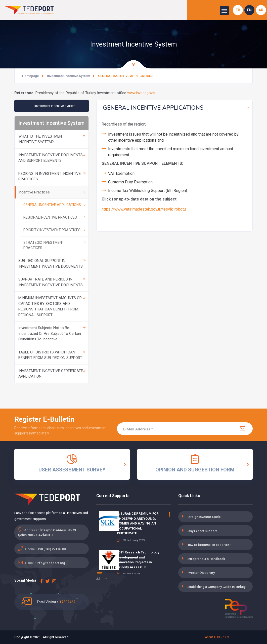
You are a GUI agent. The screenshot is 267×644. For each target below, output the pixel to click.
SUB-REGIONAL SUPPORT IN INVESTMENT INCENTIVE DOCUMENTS (52, 264)
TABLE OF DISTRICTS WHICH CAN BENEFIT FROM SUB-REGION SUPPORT (52, 355)
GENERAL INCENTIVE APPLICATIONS (54, 205)
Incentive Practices (52, 192)
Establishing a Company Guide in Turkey (216, 587)
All (102, 579)
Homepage (31, 76)
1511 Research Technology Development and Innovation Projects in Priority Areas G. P (138, 560)
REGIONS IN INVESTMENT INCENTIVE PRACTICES (52, 176)
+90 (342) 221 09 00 (52, 549)
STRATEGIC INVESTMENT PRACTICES (54, 245)
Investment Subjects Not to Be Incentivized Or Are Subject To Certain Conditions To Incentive (52, 333)
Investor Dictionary (201, 573)
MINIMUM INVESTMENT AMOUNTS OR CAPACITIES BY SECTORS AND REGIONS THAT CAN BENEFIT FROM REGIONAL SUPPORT (52, 306)
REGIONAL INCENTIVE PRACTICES (54, 217)
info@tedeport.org (51, 563)
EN (249, 10)
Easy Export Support (202, 531)
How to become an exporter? (209, 545)
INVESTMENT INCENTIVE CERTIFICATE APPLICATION (52, 374)
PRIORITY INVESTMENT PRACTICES (54, 230)
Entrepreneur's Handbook (206, 559)
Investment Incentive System (69, 76)
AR (261, 10)
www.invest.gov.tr (141, 93)
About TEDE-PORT (217, 637)
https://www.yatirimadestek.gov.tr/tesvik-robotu (144, 209)
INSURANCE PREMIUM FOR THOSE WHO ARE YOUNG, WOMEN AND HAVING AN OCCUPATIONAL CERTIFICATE (138, 523)
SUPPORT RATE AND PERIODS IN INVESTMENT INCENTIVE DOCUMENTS (52, 282)
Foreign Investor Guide (204, 517)
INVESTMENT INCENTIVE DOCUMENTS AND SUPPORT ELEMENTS (52, 158)
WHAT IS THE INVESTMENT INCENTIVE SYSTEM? (52, 139)
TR (238, 10)
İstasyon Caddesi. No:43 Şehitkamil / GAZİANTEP (47, 533)
